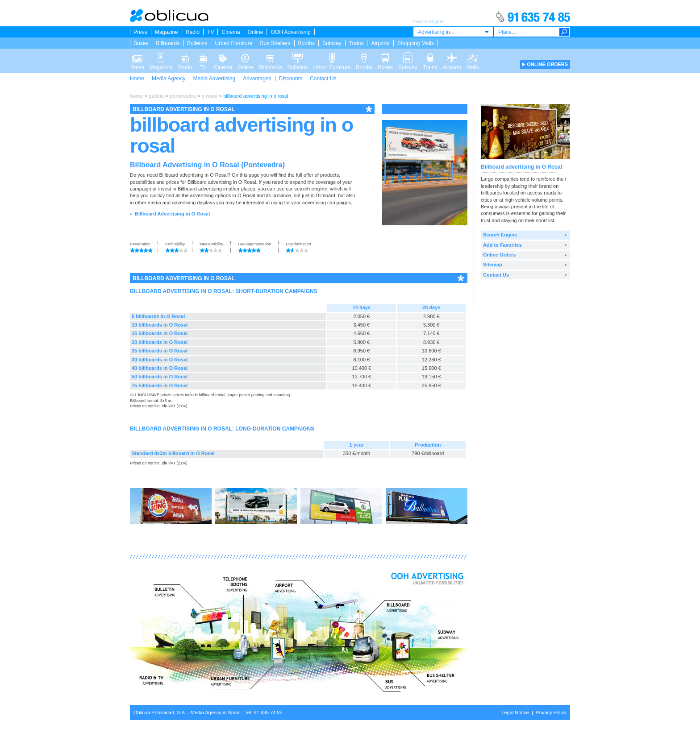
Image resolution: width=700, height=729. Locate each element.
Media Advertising (214, 79)
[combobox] (453, 32)
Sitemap (493, 265)
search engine (311, 189)
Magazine (167, 32)
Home (137, 79)
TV (210, 32)
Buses (141, 43)
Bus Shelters (275, 43)
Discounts (291, 79)
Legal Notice (515, 712)
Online (256, 32)
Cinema (231, 32)
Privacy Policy (551, 712)
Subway (332, 43)
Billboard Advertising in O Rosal (172, 214)
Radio (193, 32)
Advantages (257, 79)
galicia (156, 96)
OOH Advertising (290, 32)
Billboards (168, 43)
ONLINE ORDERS (547, 64)
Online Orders (499, 255)
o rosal (210, 96)
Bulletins (197, 43)
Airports (380, 43)
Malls (473, 57)
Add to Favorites (502, 245)
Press (140, 32)
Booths (306, 43)
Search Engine (500, 235)
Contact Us (323, 79)
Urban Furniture (233, 43)
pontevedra (183, 96)
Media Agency (169, 79)
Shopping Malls (416, 43)
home (136, 96)
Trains (356, 43)
